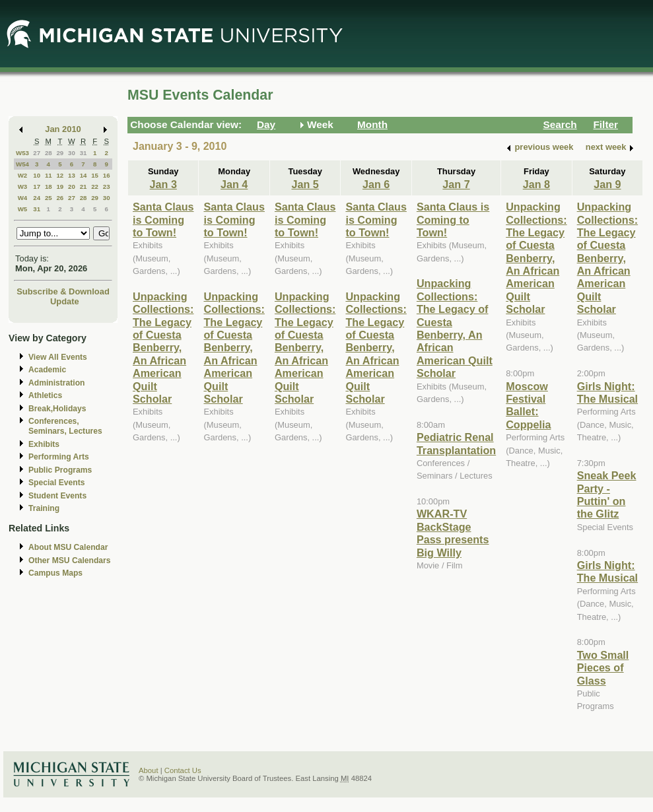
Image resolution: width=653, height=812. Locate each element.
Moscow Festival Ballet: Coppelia (528, 405)
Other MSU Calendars (70, 560)
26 (60, 198)
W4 (23, 198)
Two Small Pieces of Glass (603, 668)
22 (95, 186)
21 (84, 186)
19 (60, 186)
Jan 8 (536, 184)
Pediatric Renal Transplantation (456, 443)
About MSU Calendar (68, 547)
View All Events (58, 357)
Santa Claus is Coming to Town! (163, 220)
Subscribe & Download (63, 291)
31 (84, 153)
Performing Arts (59, 457)
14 (84, 175)
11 (49, 175)
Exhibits (44, 444)
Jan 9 (607, 184)
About (149, 770)
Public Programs (60, 470)
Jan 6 (376, 184)
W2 (23, 175)
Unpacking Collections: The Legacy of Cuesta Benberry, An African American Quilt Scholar (163, 348)
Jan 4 (234, 184)
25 (49, 198)
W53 (22, 153)
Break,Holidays (57, 409)
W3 (23, 186)
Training (44, 508)
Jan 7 (456, 184)
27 (37, 153)
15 (95, 175)
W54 (22, 164)
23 (107, 186)
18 (49, 186)
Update (65, 301)
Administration (56, 383)
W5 (23, 209)
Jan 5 (305, 184)
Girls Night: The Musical (607, 392)
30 (72, 153)
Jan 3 (163, 184)
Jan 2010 (63, 129)
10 (37, 175)
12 (60, 175)
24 (37, 198)
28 (49, 153)
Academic (47, 370)
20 (72, 186)
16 (107, 175)
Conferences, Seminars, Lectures (65, 426)
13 (72, 175)
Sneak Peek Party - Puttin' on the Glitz (607, 494)
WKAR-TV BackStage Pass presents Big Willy (453, 533)
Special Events (56, 483)
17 (37, 186)
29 (60, 153)
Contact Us (183, 770)
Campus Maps (55, 573)
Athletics (45, 395)
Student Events (57, 496)
